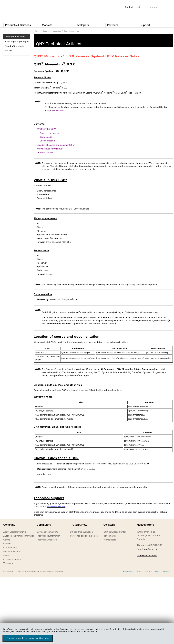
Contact (129, 7)
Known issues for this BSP (56, 456)
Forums (8, 51)
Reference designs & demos (84, 534)
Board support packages (17, 41)
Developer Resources (52, 31)
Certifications (10, 545)
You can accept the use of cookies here (28, 638)
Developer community (48, 530)
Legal (157, 569)
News (6, 553)
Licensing (148, 569)
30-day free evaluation (81, 530)
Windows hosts (43, 396)
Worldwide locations (147, 553)
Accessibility (128, 569)
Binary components (46, 218)
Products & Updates (47, 537)
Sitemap (166, 569)
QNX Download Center (115, 530)
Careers (7, 541)
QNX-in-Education (12, 557)
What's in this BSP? (51, 180)
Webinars (8, 561)
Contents (39, 124)
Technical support (49, 496)
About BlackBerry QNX (15, 530)
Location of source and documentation (67, 336)
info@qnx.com (151, 547)
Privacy (139, 569)
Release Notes (42, 78)
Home (37, 31)
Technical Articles (71, 31)
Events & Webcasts (13, 549)
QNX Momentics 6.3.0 (55, 64)
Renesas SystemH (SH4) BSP (51, 71)
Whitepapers (110, 537)
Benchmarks (110, 534)
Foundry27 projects (14, 46)
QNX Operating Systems (13, 11)
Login (138, 7)
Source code (41, 250)
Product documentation (48, 534)
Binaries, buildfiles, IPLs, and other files (58, 384)
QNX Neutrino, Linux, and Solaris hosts (57, 426)
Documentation (43, 294)
